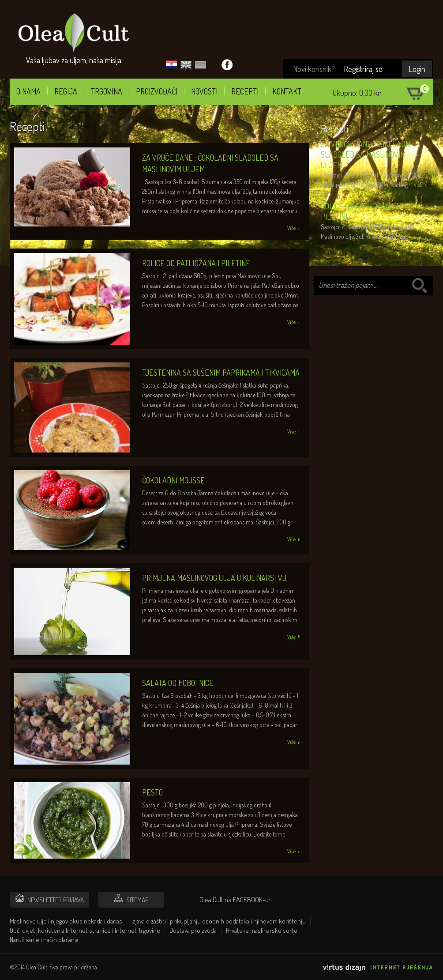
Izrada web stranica (431, 978)
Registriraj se (363, 69)
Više (418, 185)
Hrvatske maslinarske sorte (262, 930)
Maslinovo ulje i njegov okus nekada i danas (66, 921)
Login (417, 69)
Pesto (152, 792)
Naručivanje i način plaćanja (44, 940)
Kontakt (287, 91)
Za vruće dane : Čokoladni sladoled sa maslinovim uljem (366, 155)
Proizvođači (157, 91)
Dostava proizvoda (193, 930)
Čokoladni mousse (173, 480)
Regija (66, 91)
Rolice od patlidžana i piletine (196, 263)
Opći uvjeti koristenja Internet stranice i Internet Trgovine (85, 930)
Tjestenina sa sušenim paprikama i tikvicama (221, 373)
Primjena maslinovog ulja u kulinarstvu (214, 578)
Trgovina (107, 91)
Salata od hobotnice (178, 683)
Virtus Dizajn (378, 970)
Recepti (245, 91)
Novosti (204, 91)
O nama (28, 91)
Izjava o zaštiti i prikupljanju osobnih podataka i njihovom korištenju (219, 921)
